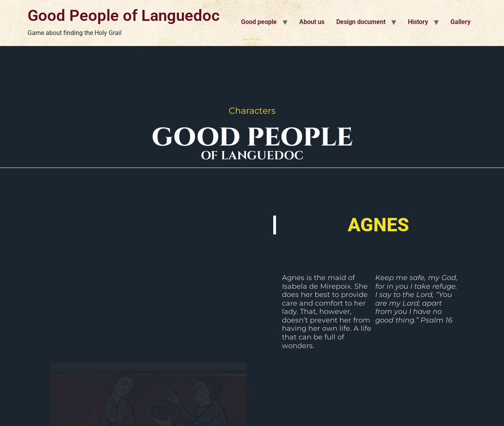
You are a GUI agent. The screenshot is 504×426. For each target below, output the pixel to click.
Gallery (460, 22)
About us (312, 22)
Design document (361, 22)
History (418, 22)
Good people (259, 22)
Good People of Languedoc (124, 16)
